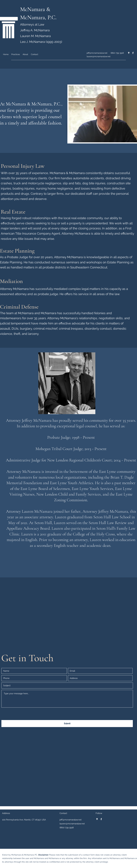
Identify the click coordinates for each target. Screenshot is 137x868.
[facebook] (133, 53)
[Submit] (67, 724)
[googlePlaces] (129, 53)
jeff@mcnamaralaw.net (97, 53)
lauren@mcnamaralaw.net (99, 56)
